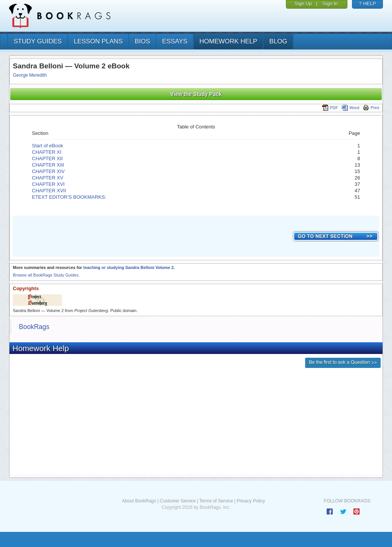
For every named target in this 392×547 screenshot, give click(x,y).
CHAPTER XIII (48, 165)
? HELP (368, 4)
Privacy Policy (251, 501)
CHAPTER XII (48, 158)
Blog (278, 41)
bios (143, 41)
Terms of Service (216, 501)
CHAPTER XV (48, 178)
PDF (330, 108)
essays (175, 41)
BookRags (34, 327)
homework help (228, 41)
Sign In (330, 4)
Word (350, 108)
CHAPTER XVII (49, 191)
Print (371, 108)
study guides (38, 41)
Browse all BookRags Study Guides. (46, 275)
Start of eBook (48, 146)
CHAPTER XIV (49, 171)
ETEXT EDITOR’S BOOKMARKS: (70, 197)
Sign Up (303, 4)
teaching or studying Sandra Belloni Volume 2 (128, 267)
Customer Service (178, 501)
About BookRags (139, 501)
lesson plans (98, 41)
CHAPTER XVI (49, 184)
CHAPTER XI (47, 152)
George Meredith (30, 75)
